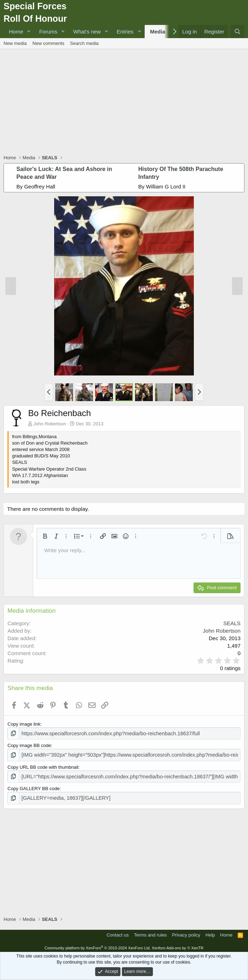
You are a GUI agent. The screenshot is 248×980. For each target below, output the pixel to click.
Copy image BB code (29, 745)
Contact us (118, 932)
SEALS (232, 623)
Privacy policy (186, 932)
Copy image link (24, 724)
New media (15, 43)
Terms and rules (150, 932)
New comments (48, 43)
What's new (87, 32)
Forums (48, 32)
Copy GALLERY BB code (33, 786)
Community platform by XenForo (98, 945)
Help (210, 932)
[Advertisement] (126, 103)
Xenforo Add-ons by (178, 945)
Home (16, 32)
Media (158, 32)
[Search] (237, 32)
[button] (29, 32)
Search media (84, 43)
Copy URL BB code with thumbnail (43, 765)
